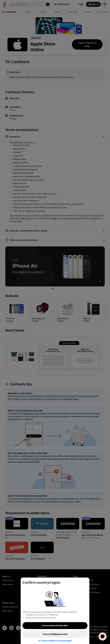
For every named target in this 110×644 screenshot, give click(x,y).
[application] (103, 637)
